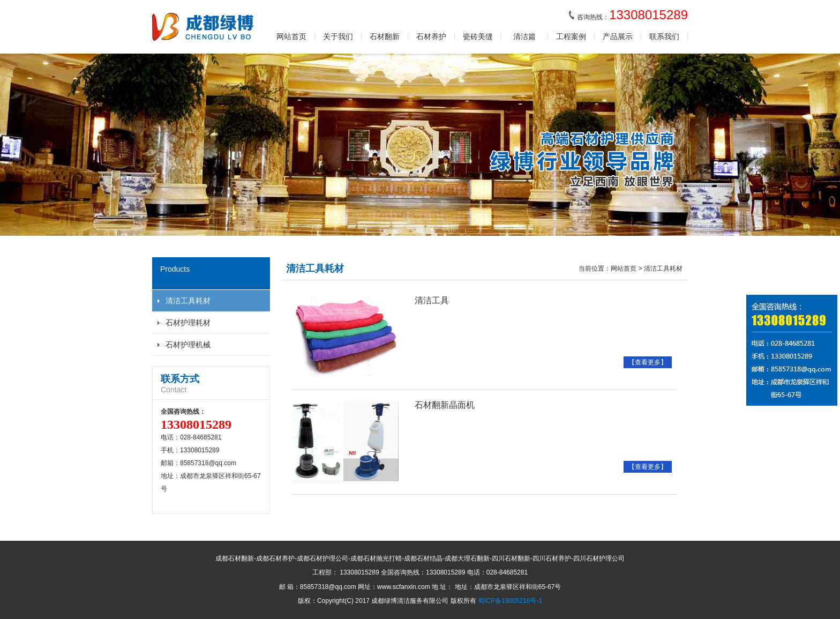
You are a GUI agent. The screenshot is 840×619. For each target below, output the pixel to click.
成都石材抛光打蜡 (376, 558)
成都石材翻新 (235, 558)
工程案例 (571, 36)
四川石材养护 (552, 558)
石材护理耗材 (188, 323)
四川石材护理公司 (599, 558)
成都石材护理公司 (322, 558)
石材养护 (431, 36)
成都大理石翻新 (467, 558)
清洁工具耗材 (188, 301)
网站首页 (291, 36)
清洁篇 (524, 36)
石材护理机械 (188, 345)
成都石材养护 (275, 558)
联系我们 (664, 36)
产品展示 (618, 36)
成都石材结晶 (423, 558)
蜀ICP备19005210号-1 (510, 601)
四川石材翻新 (511, 558)
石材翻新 (385, 36)
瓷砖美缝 (478, 36)
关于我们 (338, 36)
